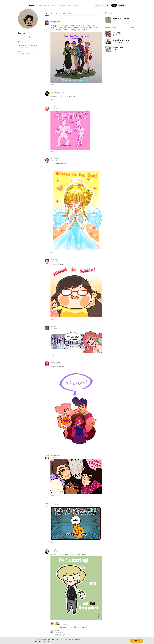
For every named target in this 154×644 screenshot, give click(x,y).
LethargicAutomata (57, 92)
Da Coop (117, 33)
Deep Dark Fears (121, 40)
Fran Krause (118, 42)
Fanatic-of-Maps (56, 107)
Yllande (53, 327)
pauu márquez (55, 21)
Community (62, 5)
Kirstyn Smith (55, 362)
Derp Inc (53, 503)
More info (39, 641)
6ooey (116, 35)
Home (40, 5)
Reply (52, 85)
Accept (137, 641)
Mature (70, 5)
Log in (114, 5)
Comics (46, 5)
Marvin (117, 50)
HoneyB (53, 550)
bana (56, 622)
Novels (53, 5)
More (77, 5)
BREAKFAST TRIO (121, 18)
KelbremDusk (55, 455)
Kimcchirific (54, 159)
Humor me (118, 48)
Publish (122, 5)
